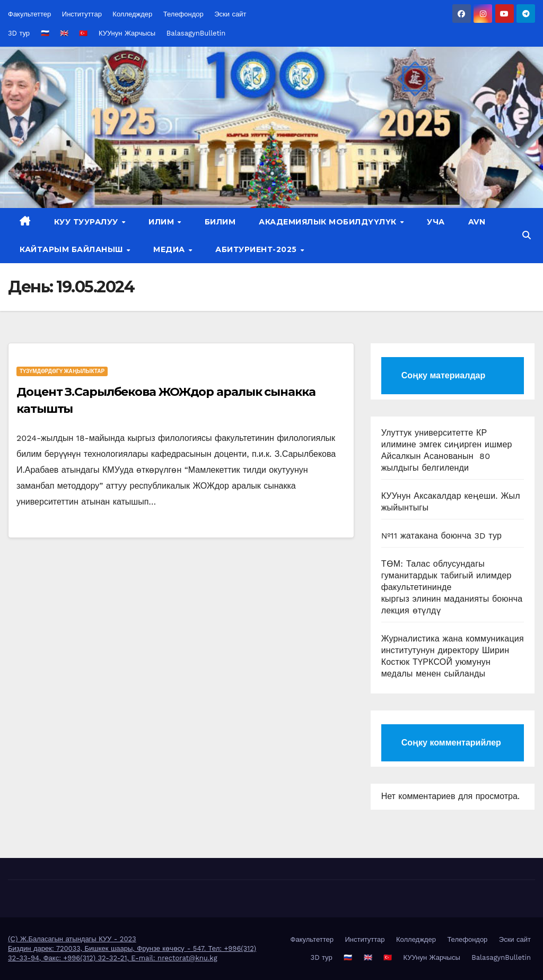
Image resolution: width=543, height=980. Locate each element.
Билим (220, 222)
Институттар (82, 14)
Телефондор (183, 14)
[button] (527, 235)
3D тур (19, 33)
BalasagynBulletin (196, 33)
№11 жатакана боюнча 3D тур (442, 536)
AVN (477, 222)
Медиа (170, 249)
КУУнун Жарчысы (127, 33)
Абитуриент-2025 (257, 249)
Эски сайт (230, 14)
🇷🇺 (45, 33)
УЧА (436, 222)
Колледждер (132, 14)
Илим (163, 222)
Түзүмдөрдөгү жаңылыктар (62, 371)
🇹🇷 (83, 33)
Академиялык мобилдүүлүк (329, 222)
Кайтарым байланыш (72, 249)
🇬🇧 (64, 33)
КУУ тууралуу (87, 222)
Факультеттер (29, 14)
